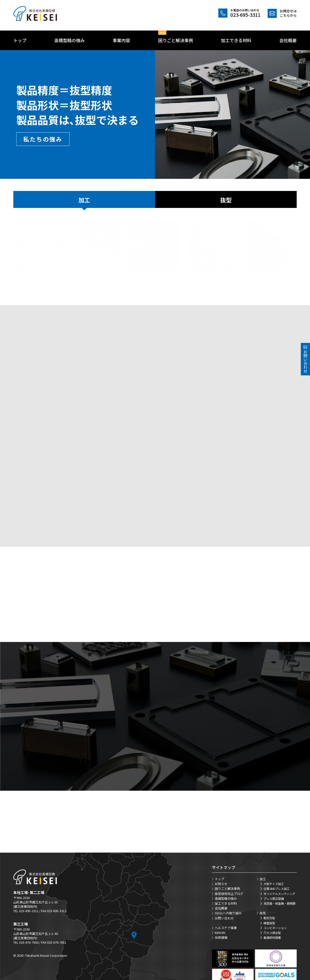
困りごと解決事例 (176, 40)
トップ (20, 40)
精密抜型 (269, 891)
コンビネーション (275, 896)
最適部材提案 (272, 905)
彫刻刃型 (269, 886)
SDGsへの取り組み (228, 881)
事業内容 (121, 40)
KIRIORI (220, 901)
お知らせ (221, 852)
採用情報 (221, 905)
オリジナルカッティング (279, 862)
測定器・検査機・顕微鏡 (279, 871)
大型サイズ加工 (274, 852)
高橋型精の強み (70, 40)
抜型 (226, 200)
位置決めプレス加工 (277, 857)
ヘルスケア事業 (226, 896)
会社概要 (288, 40)
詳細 (39, 282)
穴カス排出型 (272, 901)
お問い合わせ (224, 886)
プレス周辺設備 (274, 866)
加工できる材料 (236, 40)
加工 (84, 200)
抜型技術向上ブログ (229, 862)
